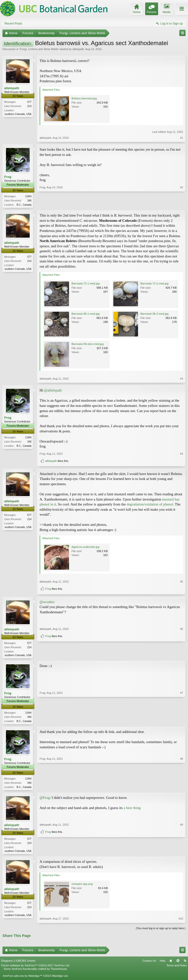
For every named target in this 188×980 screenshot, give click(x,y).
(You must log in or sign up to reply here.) (161, 930)
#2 (182, 204)
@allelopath (53, 391)
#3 (182, 379)
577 (29, 102)
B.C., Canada (24, 205)
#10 (181, 921)
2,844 (28, 196)
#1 (182, 138)
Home (171, 963)
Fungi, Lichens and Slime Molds (39, 49)
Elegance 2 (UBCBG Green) (18, 963)
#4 (182, 454)
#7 (182, 722)
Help (162, 963)
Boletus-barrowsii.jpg (84, 98)
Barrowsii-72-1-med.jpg (86, 284)
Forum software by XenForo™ (36, 968)
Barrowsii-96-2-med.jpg (155, 314)
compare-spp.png (82, 886)
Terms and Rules (176, 968)
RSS (185, 963)
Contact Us (149, 963)
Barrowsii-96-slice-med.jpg (88, 344)
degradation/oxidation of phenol (150, 505)
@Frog (45, 800)
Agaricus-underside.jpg (85, 547)
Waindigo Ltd (60, 978)
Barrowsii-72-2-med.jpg (155, 284)
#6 (182, 646)
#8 (182, 788)
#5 (182, 582)
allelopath (78, 49)
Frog (8, 177)
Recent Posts (13, 24)
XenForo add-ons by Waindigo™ (22, 978)
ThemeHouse (59, 971)
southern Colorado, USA (18, 114)
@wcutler (47, 602)
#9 (182, 844)
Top (178, 963)
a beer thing (132, 810)
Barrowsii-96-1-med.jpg (86, 314)
